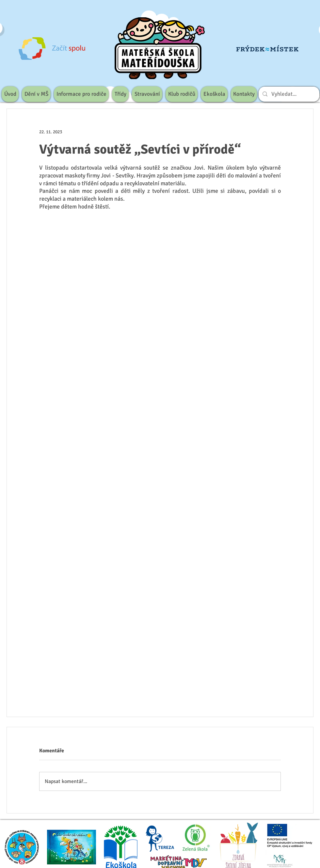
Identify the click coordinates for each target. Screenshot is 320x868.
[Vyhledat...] (288, 94)
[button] (36, 94)
